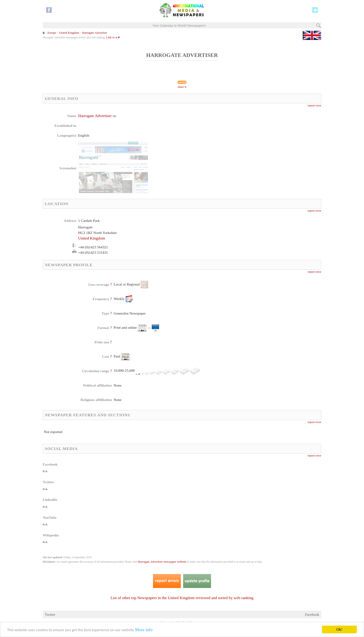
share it (182, 87)
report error (314, 105)
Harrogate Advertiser (94, 33)
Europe (52, 33)
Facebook (312, 615)
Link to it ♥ (113, 37)
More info (144, 630)
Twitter (50, 615)
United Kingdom (69, 33)
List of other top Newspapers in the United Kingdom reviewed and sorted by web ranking (182, 598)
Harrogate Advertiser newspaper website (162, 562)
